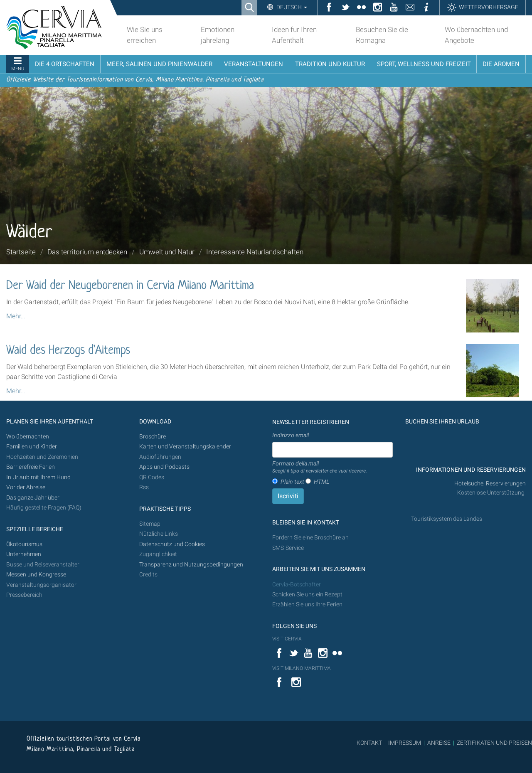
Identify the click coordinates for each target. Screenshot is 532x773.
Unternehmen (24, 554)
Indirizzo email (291, 435)
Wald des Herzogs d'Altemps (68, 351)
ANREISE (439, 743)
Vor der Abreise (26, 487)
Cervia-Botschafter (297, 585)
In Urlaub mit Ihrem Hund (38, 477)
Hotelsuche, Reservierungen (490, 484)
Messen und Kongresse (36, 575)
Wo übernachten (28, 437)
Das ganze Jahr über (33, 498)
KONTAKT (369, 743)
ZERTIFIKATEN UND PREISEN (494, 743)
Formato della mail (320, 468)
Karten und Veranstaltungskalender (185, 447)
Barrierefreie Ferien (31, 467)
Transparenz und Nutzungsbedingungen (191, 565)
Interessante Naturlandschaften (255, 252)
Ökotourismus (24, 544)
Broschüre (153, 437)
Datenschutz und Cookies (173, 544)
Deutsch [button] (291, 7)
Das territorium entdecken (87, 252)
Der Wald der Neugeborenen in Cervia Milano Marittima (130, 286)
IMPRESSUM (405, 743)
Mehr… (16, 316)
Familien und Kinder (32, 447)
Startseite (21, 252)
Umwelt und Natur (167, 252)
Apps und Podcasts (164, 467)
